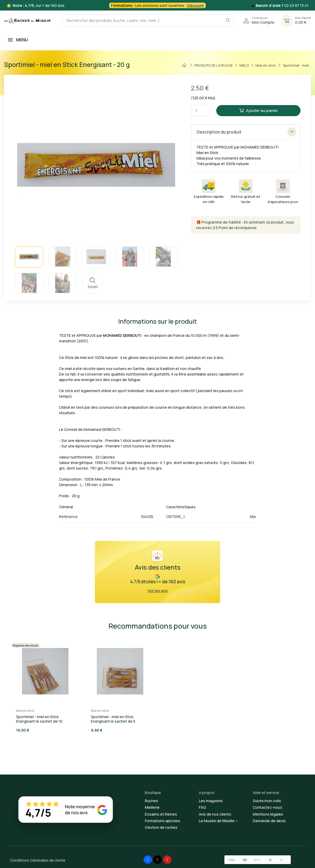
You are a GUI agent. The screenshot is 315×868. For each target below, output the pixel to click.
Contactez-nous (267, 807)
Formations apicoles (163, 821)
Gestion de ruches (161, 827)
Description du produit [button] (247, 132)
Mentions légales (268, 814)
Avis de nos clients (215, 814)
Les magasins (211, 801)
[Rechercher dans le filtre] (228, 20)
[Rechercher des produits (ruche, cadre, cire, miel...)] (148, 20)
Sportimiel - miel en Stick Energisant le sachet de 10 (39, 719)
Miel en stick (25, 711)
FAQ (202, 807)
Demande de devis (269, 821)
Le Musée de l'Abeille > (218, 821)
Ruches (151, 801)
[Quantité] (201, 111)
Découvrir (196, 5)
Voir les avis (158, 591)
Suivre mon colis (267, 801)
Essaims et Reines (161, 814)
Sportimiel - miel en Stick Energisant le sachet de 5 (113, 719)
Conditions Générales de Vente (38, 860)
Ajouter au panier (259, 110)
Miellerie (152, 807)
